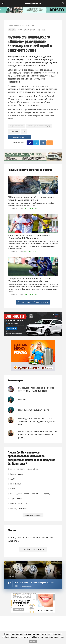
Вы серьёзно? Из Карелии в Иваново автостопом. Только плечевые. (36, 389)
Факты (12, 530)
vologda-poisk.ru (33, 4)
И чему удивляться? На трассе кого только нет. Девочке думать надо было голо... (37, 422)
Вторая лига (14, 131)
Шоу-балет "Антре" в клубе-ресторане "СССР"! (34, 583)
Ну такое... (23, 400)
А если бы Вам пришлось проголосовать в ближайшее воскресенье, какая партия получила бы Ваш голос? (31, 458)
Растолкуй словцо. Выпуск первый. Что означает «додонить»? (31, 539)
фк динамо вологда (16, 126)
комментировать (19, 137)
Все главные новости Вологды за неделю (33, 302)
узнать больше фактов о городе (33, 549)
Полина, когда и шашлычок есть (34, 410)
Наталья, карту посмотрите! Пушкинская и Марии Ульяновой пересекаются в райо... (38, 435)
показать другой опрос (33, 515)
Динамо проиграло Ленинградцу (39, 126)
